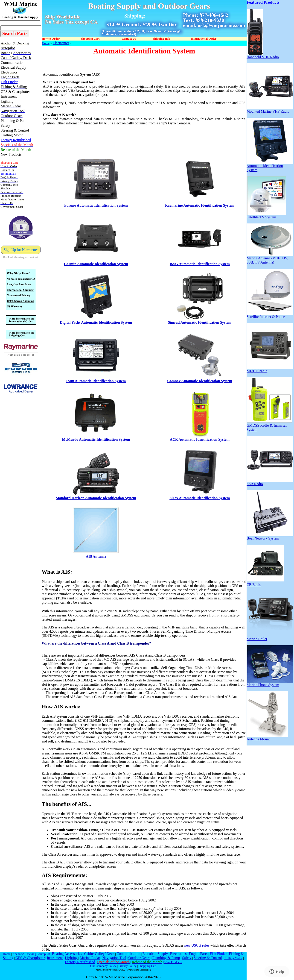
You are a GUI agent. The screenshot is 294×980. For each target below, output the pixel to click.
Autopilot (44, 954)
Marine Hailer (270, 637)
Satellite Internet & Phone (270, 315)
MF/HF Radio (270, 369)
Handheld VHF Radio (263, 55)
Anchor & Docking (24, 954)
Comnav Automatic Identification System (200, 381)
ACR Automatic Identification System (200, 439)
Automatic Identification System (270, 166)
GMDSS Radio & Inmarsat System (269, 426)
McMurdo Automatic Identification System (96, 439)
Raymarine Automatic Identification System (200, 205)
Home (46, 43)
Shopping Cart (147, 966)
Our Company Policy (103, 966)
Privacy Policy (127, 966)
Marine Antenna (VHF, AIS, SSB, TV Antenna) (270, 259)
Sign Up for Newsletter (21, 250)
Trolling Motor (233, 958)
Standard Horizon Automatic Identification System (96, 498)
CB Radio (265, 583)
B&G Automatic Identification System (200, 264)
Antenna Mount (267, 738)
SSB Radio (270, 482)
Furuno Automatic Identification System (96, 205)
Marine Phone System (270, 683)
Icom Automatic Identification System (96, 381)
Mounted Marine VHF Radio (270, 110)
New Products (173, 962)
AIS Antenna (96, 556)
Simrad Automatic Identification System (200, 322)
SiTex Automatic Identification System (200, 498)
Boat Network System (270, 537)
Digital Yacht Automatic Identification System (96, 322)
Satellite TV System (266, 216)
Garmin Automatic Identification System (96, 264)
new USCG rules (197, 945)
